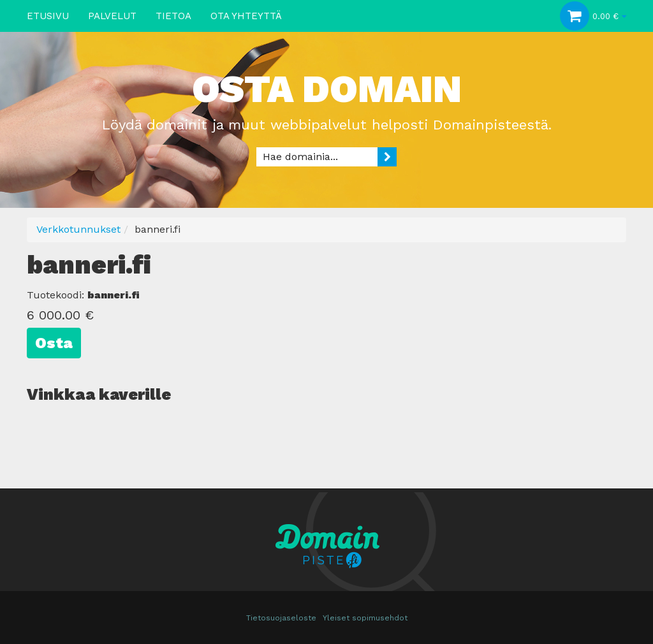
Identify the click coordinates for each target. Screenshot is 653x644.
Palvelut (112, 16)
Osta (54, 343)
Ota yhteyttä (246, 16)
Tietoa (173, 16)
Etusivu (48, 16)
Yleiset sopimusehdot (365, 618)
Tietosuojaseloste (281, 618)
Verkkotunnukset (78, 229)
